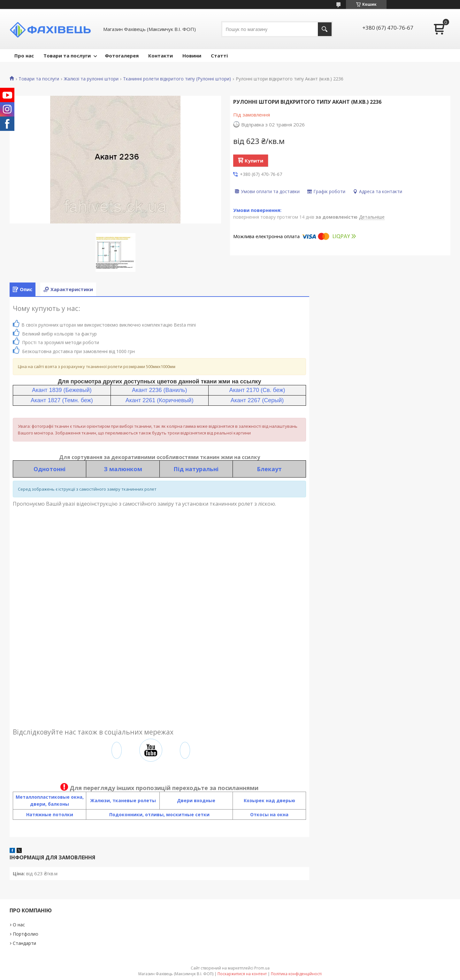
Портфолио (26, 934)
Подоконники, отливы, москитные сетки (159, 814)
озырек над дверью (271, 800)
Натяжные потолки (50, 814)
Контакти (161, 56)
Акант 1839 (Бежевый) (62, 390)
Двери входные (196, 800)
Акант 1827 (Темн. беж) (62, 400)
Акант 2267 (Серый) (257, 400)
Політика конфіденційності (296, 974)
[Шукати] (325, 29)
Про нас (24, 56)
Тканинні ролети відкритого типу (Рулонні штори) (177, 79)
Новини (192, 56)
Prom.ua (262, 968)
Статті (219, 56)
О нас (19, 925)
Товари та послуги (67, 56)
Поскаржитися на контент (242, 974)
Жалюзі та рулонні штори (91, 79)
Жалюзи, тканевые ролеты (123, 800)
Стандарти (24, 943)
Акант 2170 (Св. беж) (257, 390)
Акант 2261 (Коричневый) (160, 400)
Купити (254, 161)
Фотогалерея (122, 56)
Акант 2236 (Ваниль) (159, 390)
